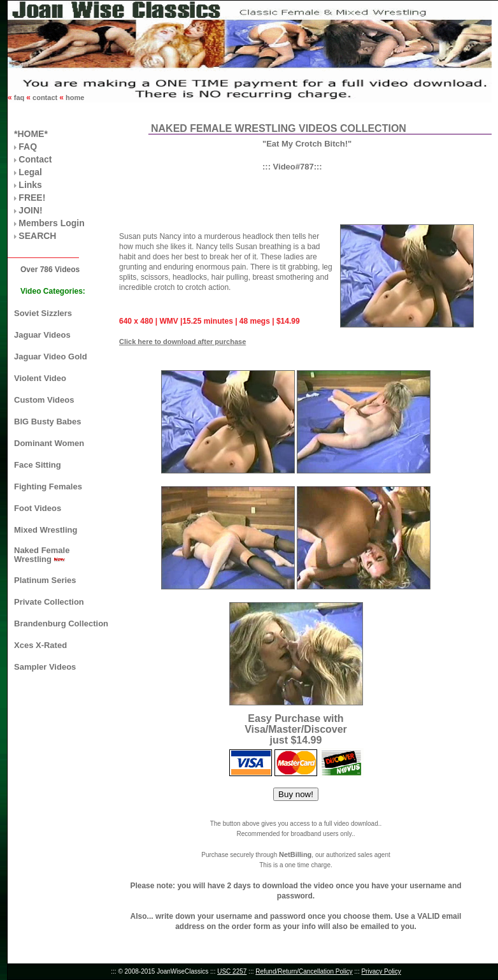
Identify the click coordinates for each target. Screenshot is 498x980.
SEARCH (37, 236)
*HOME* (31, 134)
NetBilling (295, 854)
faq (19, 97)
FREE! (32, 198)
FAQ (28, 147)
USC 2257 (232, 971)
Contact (35, 159)
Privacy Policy (381, 971)
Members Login (51, 223)
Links (30, 185)
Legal (30, 172)
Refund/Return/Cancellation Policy (304, 971)
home (74, 97)
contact (45, 97)
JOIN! (30, 210)
